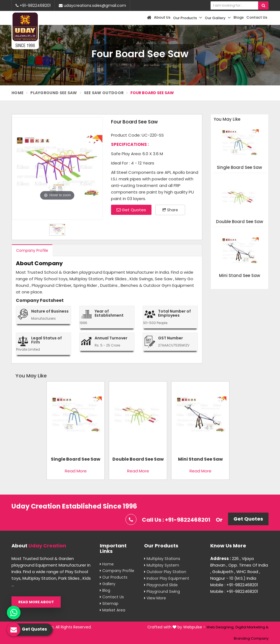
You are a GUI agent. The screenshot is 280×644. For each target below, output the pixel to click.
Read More (76, 471)
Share (170, 210)
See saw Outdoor (104, 93)
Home (17, 93)
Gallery (108, 584)
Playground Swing (162, 591)
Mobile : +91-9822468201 (234, 585)
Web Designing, (220, 627)
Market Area (113, 610)
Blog (105, 590)
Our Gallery (218, 18)
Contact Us (257, 17)
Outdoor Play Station (165, 572)
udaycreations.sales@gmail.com (92, 5)
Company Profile (32, 250)
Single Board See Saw (239, 168)
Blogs (239, 17)
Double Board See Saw (240, 222)
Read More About (36, 602)
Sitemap (109, 603)
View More (155, 598)
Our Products (188, 18)
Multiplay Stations (162, 559)
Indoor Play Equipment (167, 578)
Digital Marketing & (252, 627)
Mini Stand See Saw (240, 276)
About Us (162, 17)
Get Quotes (131, 210)
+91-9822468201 (33, 5)
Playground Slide (161, 585)
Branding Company (251, 638)
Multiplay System (162, 565)
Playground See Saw (54, 93)
